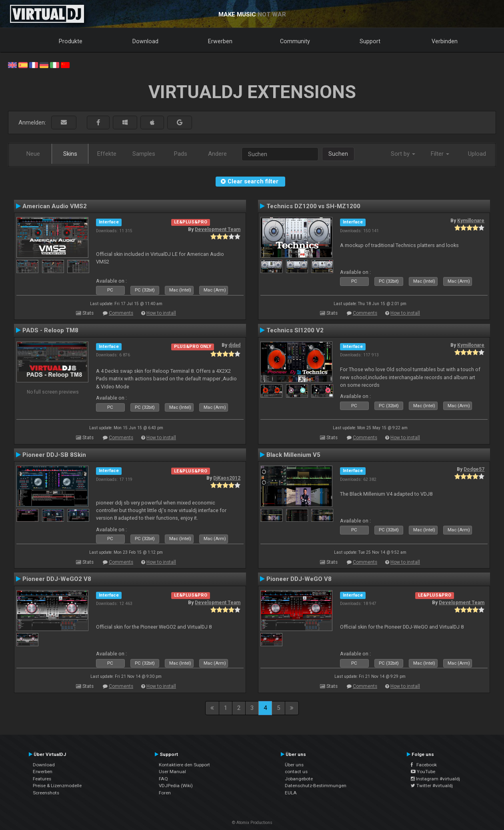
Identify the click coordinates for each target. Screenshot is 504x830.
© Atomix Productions (252, 823)
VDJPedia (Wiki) (176, 786)
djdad (234, 345)
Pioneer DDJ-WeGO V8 (299, 579)
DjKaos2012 (227, 478)
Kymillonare (471, 221)
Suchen (338, 154)
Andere (217, 154)
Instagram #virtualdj (435, 779)
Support (370, 41)
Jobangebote (299, 779)
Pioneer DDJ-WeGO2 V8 (57, 579)
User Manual (172, 772)
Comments (121, 313)
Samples (144, 154)
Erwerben (220, 41)
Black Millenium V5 (293, 455)
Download (145, 41)
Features (42, 779)
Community (295, 41)
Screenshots (46, 793)
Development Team (218, 229)
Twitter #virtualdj (432, 786)
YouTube (423, 772)
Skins (70, 154)
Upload (477, 154)
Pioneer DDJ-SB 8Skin (54, 455)
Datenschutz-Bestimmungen (316, 786)
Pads (181, 154)
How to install (161, 313)
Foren (165, 793)
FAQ (163, 779)
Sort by (403, 154)
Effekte (107, 154)
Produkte (71, 41)
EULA (291, 793)
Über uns (294, 765)
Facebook (424, 765)
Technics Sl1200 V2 (295, 330)
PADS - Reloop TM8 (50, 330)
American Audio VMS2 (55, 206)
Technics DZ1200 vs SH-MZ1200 (313, 206)
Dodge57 (474, 469)
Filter (440, 154)
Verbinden (445, 41)
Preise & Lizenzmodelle (57, 786)
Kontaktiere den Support (184, 765)
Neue (33, 154)
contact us (296, 772)
